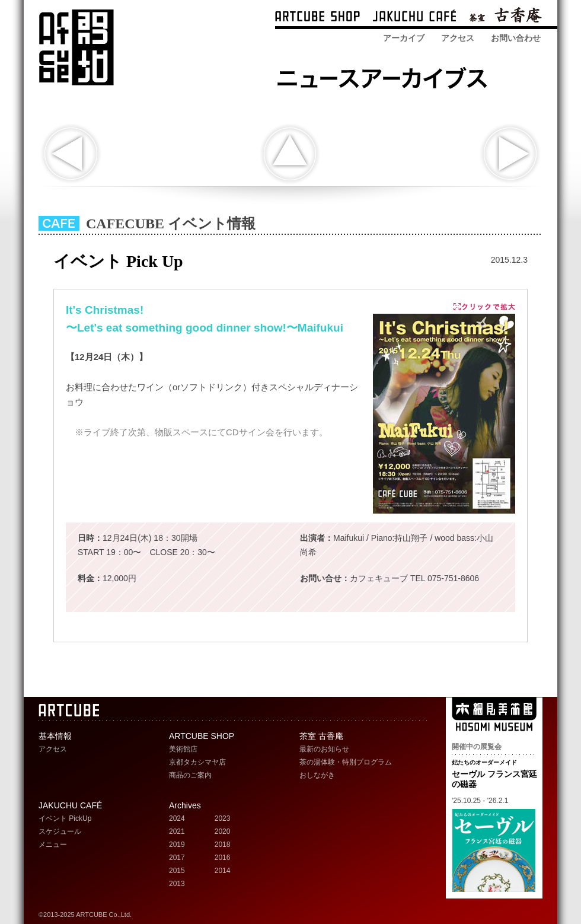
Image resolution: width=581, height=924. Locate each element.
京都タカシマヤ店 (197, 762)
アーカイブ (404, 38)
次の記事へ (510, 154)
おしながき (317, 775)
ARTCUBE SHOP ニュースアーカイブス (386, 76)
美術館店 (183, 749)
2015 (177, 871)
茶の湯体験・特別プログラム (346, 762)
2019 (177, 845)
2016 (223, 858)
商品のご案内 (190, 775)
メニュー (53, 845)
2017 (177, 858)
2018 (223, 845)
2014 (223, 871)
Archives (185, 805)
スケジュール (60, 831)
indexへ (290, 154)
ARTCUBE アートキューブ (76, 47)
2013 (177, 884)
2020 (223, 831)
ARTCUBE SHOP (317, 17)
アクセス (458, 38)
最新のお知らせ (324, 749)
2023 (223, 818)
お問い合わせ (516, 38)
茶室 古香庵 (505, 17)
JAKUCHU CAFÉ (70, 805)
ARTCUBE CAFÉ (414, 17)
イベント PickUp (65, 818)
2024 (177, 818)
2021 (177, 831)
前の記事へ (71, 154)
